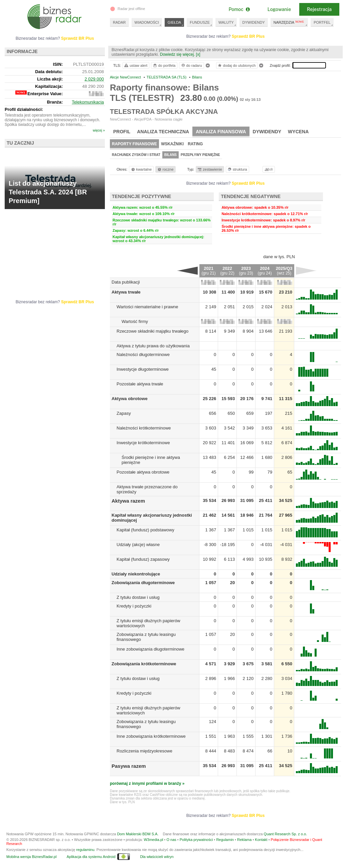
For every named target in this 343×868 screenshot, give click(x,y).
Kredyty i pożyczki (134, 606)
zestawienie (210, 169)
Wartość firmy (135, 321)
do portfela (164, 65)
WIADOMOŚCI (147, 22)
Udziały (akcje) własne (138, 545)
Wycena (298, 132)
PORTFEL (322, 22)
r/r (268, 169)
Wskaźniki (172, 144)
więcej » (99, 130)
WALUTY (226, 22)
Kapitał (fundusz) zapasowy (143, 559)
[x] (198, 54)
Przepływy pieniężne (200, 155)
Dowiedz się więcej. (178, 54)
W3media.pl (153, 840)
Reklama (244, 840)
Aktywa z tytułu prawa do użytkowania (153, 346)
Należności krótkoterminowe (144, 428)
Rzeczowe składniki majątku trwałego (152, 331)
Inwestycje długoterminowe (143, 369)
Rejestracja (319, 9)
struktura (237, 169)
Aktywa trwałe (126, 292)
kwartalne (141, 169)
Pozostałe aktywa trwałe (140, 384)
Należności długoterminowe (143, 355)
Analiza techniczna (163, 132)
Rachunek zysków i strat (136, 155)
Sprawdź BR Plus (248, 36)
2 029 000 (94, 79)
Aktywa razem (128, 501)
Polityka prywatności (196, 840)
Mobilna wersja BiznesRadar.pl (31, 857)
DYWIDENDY (254, 22)
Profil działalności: (24, 109)
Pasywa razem (129, 766)
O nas (171, 840)
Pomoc (239, 9)
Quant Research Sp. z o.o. (286, 834)
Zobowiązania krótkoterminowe (144, 664)
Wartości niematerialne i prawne (147, 307)
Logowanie (279, 9)
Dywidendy (267, 132)
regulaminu (85, 850)
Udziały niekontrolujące (136, 574)
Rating (195, 144)
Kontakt (261, 840)
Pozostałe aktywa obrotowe (143, 472)
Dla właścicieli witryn (157, 857)
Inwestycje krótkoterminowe (143, 443)
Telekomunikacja (88, 102)
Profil (122, 132)
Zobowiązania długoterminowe (143, 583)
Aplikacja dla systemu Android (91, 857)
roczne (165, 169)
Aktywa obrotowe (130, 399)
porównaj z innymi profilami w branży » (147, 784)
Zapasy (124, 413)
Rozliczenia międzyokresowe (144, 751)
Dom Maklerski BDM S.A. (138, 834)
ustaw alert (135, 65)
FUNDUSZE (200, 22)
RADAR (119, 22)
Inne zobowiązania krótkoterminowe (151, 736)
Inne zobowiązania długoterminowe (150, 649)
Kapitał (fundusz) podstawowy (145, 530)
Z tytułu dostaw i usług (138, 597)
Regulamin (225, 840)
